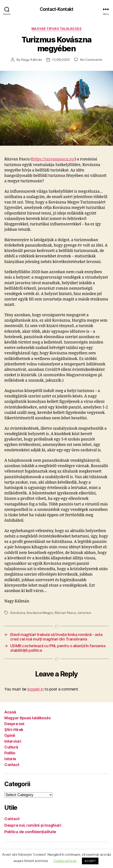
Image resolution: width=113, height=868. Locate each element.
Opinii (10, 735)
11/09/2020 (61, 60)
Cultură (11, 747)
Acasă (10, 712)
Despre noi (14, 724)
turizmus (84, 613)
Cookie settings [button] (65, 861)
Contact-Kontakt (56, 9)
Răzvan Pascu (65, 613)
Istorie (10, 759)
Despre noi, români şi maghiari (33, 825)
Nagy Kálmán (32, 60)
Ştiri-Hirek (14, 730)
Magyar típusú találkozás (56, 29)
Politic (10, 753)
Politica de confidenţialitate (30, 832)
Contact (12, 765)
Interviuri (13, 741)
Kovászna (18, 613)
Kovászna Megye (40, 613)
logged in (36, 689)
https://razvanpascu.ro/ (53, 159)
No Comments (91, 60)
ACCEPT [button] (90, 861)
